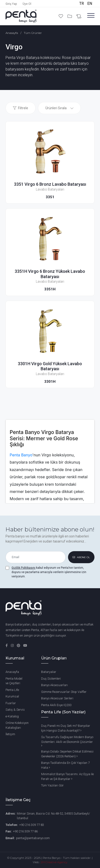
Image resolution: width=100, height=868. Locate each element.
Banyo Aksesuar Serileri (57, 698)
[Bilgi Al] (79, 16)
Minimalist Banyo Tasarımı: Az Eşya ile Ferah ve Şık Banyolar (67, 776)
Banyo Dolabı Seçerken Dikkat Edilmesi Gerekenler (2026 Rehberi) (67, 754)
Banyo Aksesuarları (54, 685)
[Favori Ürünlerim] (61, 16)
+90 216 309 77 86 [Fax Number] (25, 831)
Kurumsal (12, 696)
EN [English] (90, 3)
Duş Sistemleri (51, 679)
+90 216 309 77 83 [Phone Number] (32, 825)
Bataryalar (49, 672)
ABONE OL (81, 557)
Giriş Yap (11, 4)
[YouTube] (25, 645)
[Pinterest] (19, 645)
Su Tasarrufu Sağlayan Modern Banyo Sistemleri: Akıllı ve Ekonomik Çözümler (67, 741)
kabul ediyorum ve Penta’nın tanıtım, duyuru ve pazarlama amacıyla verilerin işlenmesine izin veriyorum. (49, 572)
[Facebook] (7, 645)
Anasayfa (12, 33)
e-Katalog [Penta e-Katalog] (12, 716)
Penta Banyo (21, 455)
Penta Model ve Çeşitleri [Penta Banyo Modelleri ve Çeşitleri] (14, 681)
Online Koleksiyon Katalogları (17, 725)
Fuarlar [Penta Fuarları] (11, 703)
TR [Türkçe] (82, 3)
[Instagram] (13, 645)
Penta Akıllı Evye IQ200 (56, 705)
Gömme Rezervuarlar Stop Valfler (64, 692)
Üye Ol (27, 4)
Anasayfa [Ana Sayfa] (12, 672)
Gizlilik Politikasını (23, 568)
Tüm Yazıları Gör (52, 785)
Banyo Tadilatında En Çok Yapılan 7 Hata (65, 765)
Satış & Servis (15, 710)
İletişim (10, 734)
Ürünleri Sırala (56, 108)
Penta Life (12, 690)
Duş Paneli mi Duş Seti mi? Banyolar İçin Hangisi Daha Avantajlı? (66, 728)
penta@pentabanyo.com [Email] (33, 838)
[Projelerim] (70, 16)
